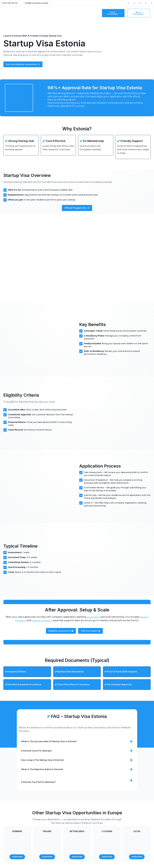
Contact (88, 13)
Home (41, 13)
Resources (65, 13)
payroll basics (97, 620)
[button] (52, 13)
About (78, 13)
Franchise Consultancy (49, 624)
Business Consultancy (18, 624)
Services (51, 13)
